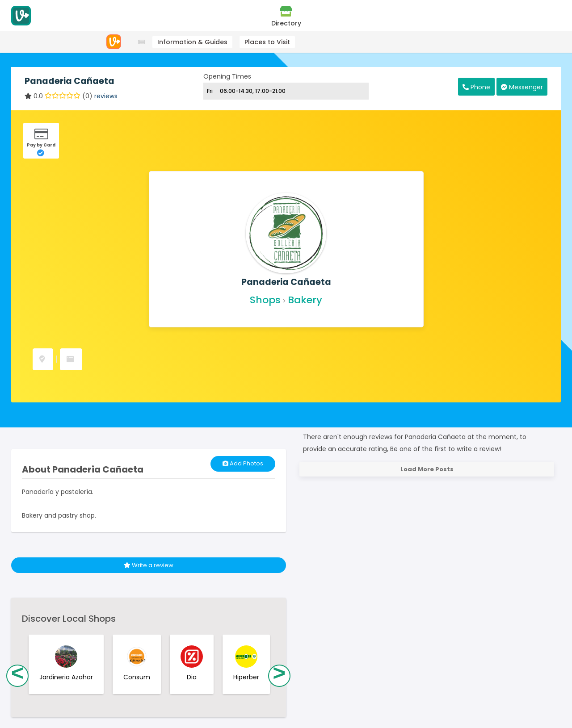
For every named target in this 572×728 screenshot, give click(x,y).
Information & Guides (192, 42)
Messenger (522, 87)
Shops (265, 300)
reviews (106, 96)
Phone (476, 87)
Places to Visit (267, 42)
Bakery (305, 300)
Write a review (149, 565)
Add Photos (243, 463)
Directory (286, 17)
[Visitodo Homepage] (21, 16)
